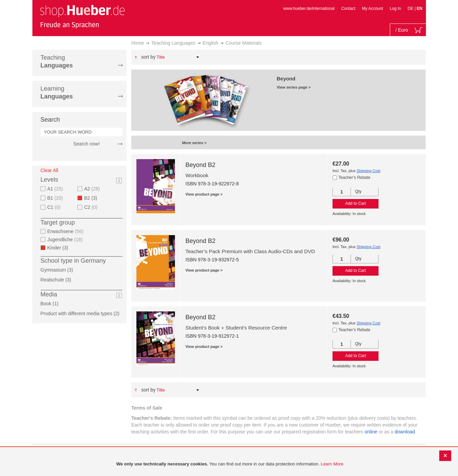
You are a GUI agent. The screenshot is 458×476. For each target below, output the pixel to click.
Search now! (87, 144)
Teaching (57, 62)
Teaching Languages (173, 43)
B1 (56, 198)
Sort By (148, 57)
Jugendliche (66, 240)
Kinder (60, 248)
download (405, 432)
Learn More (332, 464)
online (371, 432)
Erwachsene (66, 231)
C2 (92, 207)
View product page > (204, 194)
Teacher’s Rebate (354, 178)
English (210, 43)
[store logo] (82, 16)
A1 (56, 189)
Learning (57, 93)
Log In (395, 9)
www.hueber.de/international (309, 9)
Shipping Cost (369, 171)
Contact (348, 9)
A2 (93, 189)
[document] (230, 464)
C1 (55, 207)
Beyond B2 (201, 165)
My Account (372, 9)
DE (411, 9)
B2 (93, 198)
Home (138, 43)
